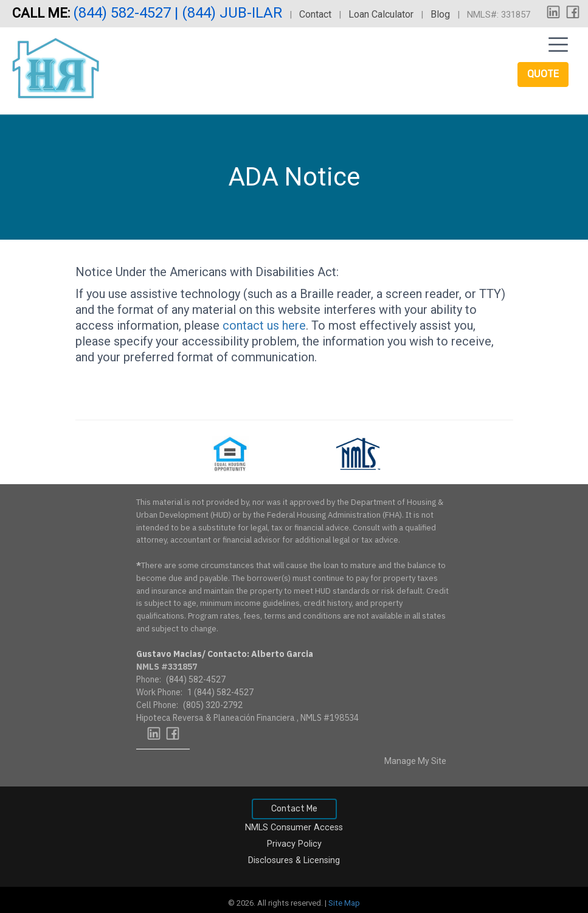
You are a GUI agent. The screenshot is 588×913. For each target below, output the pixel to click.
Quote (543, 74)
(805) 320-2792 (213, 705)
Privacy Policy (294, 844)
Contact (315, 14)
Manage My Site (415, 761)
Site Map (344, 903)
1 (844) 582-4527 (220, 692)
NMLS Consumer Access (294, 828)
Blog (440, 14)
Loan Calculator (381, 14)
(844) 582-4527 (124, 13)
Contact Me (294, 809)
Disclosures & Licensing (294, 860)
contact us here (264, 325)
